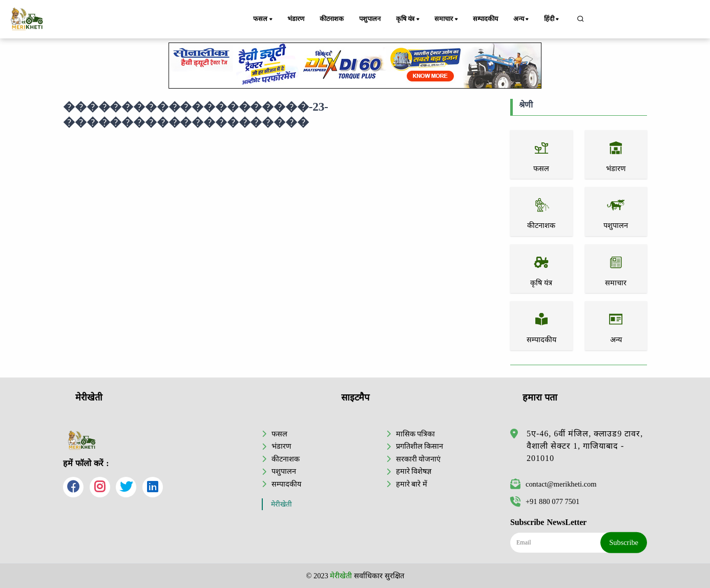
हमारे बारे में (412, 484)
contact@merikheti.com (553, 484)
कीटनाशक (332, 19)
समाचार (447, 19)
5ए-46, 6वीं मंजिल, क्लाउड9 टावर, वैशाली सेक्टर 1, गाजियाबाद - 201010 (585, 446)
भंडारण (296, 19)
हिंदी (552, 19)
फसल (263, 19)
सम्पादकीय (485, 19)
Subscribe (624, 542)
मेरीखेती (281, 504)
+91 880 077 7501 (545, 501)
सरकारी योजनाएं (419, 459)
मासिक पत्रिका (416, 434)
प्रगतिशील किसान (420, 446)
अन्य (522, 19)
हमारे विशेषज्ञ (414, 471)
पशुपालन (370, 19)
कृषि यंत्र (409, 19)
